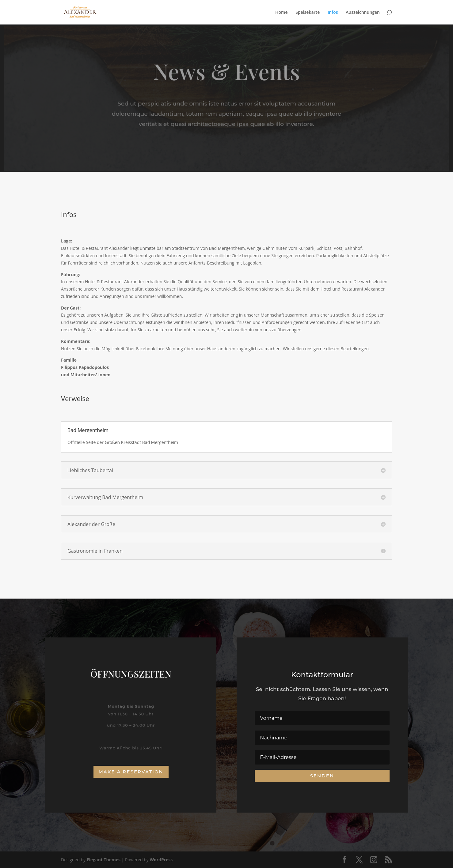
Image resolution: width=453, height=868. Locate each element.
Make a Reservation (131, 772)
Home (282, 13)
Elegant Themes (104, 860)
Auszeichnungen (363, 13)
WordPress (161, 860)
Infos (333, 13)
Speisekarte (308, 13)
